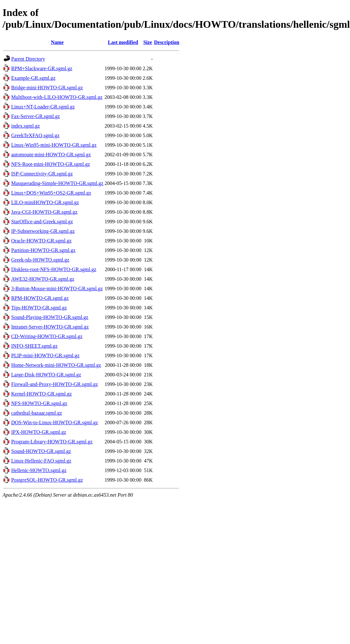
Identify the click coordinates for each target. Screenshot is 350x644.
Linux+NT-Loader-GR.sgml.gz (43, 107)
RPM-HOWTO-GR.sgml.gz (40, 298)
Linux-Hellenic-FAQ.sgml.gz (41, 461)
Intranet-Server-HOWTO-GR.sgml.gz (50, 327)
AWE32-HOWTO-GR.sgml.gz (43, 279)
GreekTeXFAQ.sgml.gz (35, 135)
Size (148, 42)
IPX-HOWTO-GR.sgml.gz (39, 432)
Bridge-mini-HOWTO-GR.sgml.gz (47, 88)
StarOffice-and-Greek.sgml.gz (42, 222)
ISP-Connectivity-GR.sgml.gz (42, 174)
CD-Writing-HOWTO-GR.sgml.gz (47, 336)
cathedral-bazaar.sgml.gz (37, 413)
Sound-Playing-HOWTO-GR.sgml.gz (50, 317)
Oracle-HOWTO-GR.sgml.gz (41, 241)
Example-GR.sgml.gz (33, 78)
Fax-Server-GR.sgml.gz (36, 116)
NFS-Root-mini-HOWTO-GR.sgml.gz (51, 164)
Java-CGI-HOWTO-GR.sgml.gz (44, 212)
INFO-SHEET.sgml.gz (34, 346)
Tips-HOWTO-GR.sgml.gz (39, 308)
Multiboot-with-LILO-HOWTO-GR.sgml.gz (57, 97)
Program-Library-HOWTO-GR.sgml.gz (52, 442)
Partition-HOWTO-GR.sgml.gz (43, 250)
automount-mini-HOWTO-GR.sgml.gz (51, 155)
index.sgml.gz (26, 126)
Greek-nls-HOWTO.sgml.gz (40, 260)
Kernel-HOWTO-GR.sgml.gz (42, 394)
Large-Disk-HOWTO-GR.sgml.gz (46, 375)
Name (57, 42)
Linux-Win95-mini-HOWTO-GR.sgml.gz (54, 145)
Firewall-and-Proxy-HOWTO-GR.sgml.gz (55, 384)
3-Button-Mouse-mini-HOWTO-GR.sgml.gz (57, 289)
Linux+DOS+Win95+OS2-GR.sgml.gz (51, 193)
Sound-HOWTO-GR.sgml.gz (41, 451)
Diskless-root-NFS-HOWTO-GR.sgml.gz (54, 269)
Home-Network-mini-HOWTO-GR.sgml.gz (56, 365)
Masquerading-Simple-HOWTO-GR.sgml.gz (57, 183)
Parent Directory (28, 59)
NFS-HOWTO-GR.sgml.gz (39, 403)
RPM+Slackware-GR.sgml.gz (42, 68)
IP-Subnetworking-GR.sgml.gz (43, 231)
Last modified (123, 42)
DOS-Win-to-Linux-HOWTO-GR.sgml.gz (55, 422)
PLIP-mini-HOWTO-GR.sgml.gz (45, 355)
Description (167, 42)
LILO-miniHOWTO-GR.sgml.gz (45, 202)
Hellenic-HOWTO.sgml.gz (39, 470)
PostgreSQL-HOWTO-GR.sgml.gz (47, 480)
